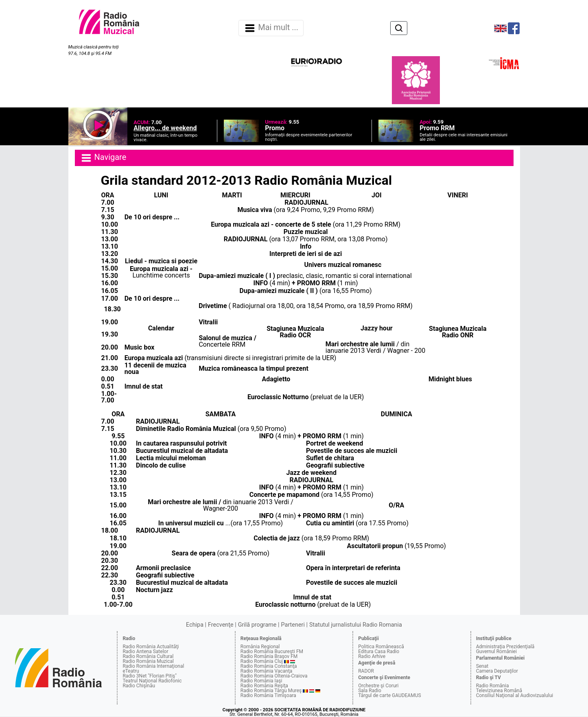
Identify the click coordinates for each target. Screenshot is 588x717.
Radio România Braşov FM (269, 656)
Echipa (195, 625)
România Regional (260, 647)
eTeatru (131, 671)
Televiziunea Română (499, 691)
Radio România (493, 686)
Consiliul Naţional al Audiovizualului (515, 695)
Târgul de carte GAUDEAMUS (389, 695)
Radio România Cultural (148, 656)
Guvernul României (496, 651)
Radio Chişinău (139, 686)
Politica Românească (381, 647)
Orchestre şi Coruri (378, 686)
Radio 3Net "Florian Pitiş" (150, 676)
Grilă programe (257, 625)
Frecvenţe (221, 625)
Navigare (103, 158)
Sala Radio (370, 691)
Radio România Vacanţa (267, 671)
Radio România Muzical (148, 661)
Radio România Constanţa (269, 666)
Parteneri (293, 625)
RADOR (366, 671)
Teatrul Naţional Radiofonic (152, 681)
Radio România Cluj (262, 661)
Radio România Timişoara (268, 695)
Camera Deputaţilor (497, 671)
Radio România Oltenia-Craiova (274, 676)
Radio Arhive (372, 656)
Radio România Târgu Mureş (271, 691)
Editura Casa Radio (379, 651)
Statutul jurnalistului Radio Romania (356, 625)
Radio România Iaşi (261, 681)
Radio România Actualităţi (151, 647)
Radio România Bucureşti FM (272, 651)
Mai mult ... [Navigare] (271, 28)
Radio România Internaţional (153, 666)
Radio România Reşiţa (264, 686)
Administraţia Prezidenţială (505, 647)
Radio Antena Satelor (145, 651)
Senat (482, 666)
